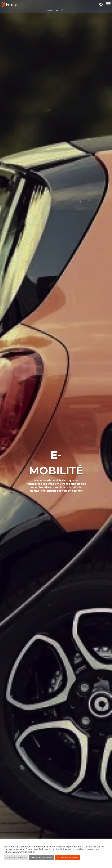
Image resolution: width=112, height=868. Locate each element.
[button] (101, 5)
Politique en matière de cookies (19, 852)
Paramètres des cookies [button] (16, 858)
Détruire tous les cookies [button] (42, 858)
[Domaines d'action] (108, 5)
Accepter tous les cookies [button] (67, 858)
